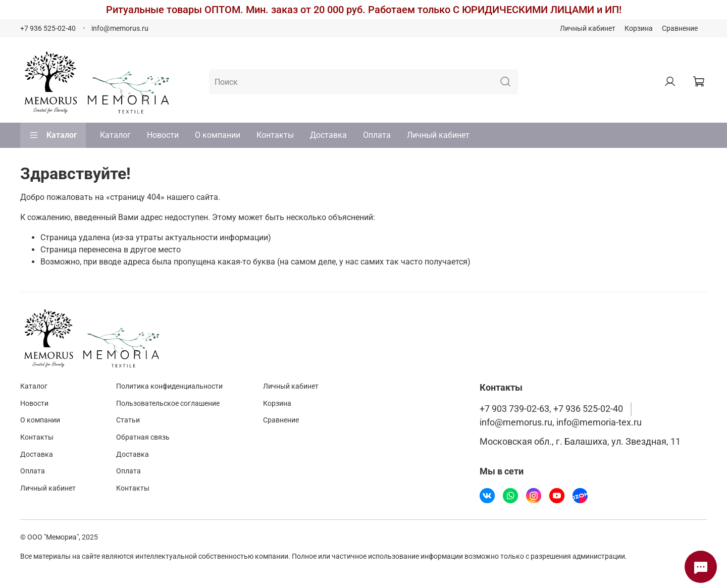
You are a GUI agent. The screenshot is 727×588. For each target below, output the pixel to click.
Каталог (53, 135)
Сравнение (680, 29)
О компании (218, 135)
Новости (163, 135)
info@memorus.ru (120, 29)
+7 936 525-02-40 (48, 29)
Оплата (377, 135)
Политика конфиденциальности (169, 386)
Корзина (639, 29)
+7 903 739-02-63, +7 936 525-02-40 (551, 409)
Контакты (275, 135)
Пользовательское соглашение (168, 404)
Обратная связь (143, 437)
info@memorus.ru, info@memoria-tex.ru (561, 422)
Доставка (328, 135)
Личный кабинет (588, 29)
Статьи (128, 420)
